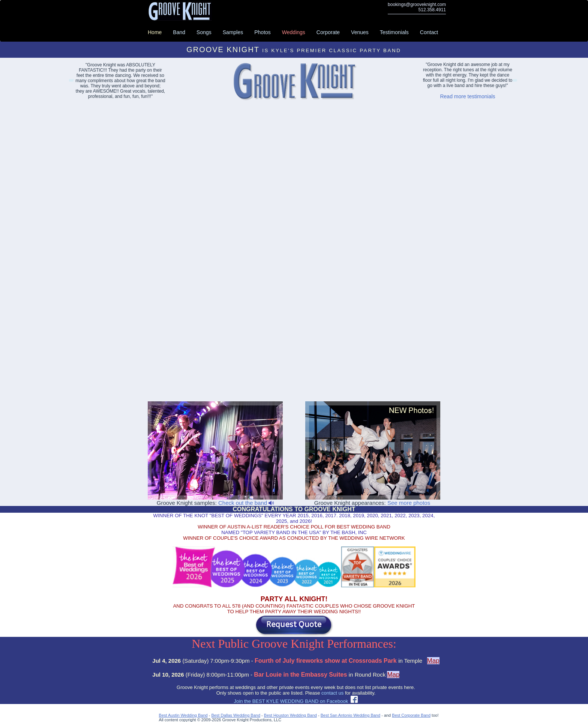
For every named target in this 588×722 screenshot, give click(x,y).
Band (179, 32)
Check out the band (246, 503)
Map (433, 661)
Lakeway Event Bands (71, 82)
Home (155, 32)
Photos (262, 32)
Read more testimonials (467, 96)
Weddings (294, 32)
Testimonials (394, 32)
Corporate (328, 32)
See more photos (409, 503)
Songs (204, 32)
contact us (332, 693)
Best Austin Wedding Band (183, 715)
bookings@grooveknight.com (417, 5)
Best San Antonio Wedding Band (350, 715)
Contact (429, 32)
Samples (233, 32)
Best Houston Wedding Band (290, 715)
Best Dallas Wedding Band (236, 715)
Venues (360, 32)
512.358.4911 (432, 10)
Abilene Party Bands (514, 82)
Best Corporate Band (411, 715)
